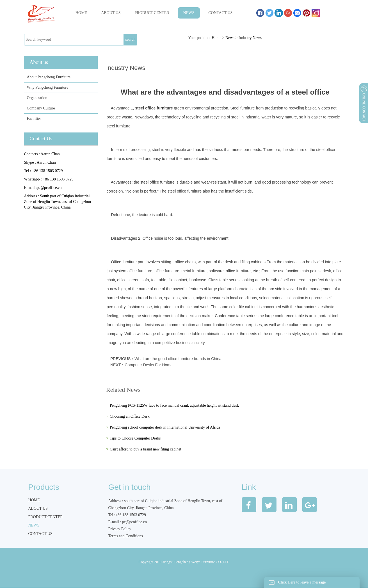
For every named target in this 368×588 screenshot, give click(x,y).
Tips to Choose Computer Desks (135, 438)
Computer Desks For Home (148, 365)
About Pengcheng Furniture (49, 77)
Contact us (220, 13)
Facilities (34, 119)
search (131, 39)
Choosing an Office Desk (130, 416)
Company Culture (41, 108)
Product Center (152, 13)
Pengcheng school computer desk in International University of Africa (165, 427)
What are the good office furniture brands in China (178, 359)
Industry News (250, 38)
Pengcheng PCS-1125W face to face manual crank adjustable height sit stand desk (174, 405)
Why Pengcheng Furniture (48, 87)
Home (81, 13)
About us (111, 13)
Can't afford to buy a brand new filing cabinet (146, 449)
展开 (363, 118)
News (189, 13)
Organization (37, 98)
